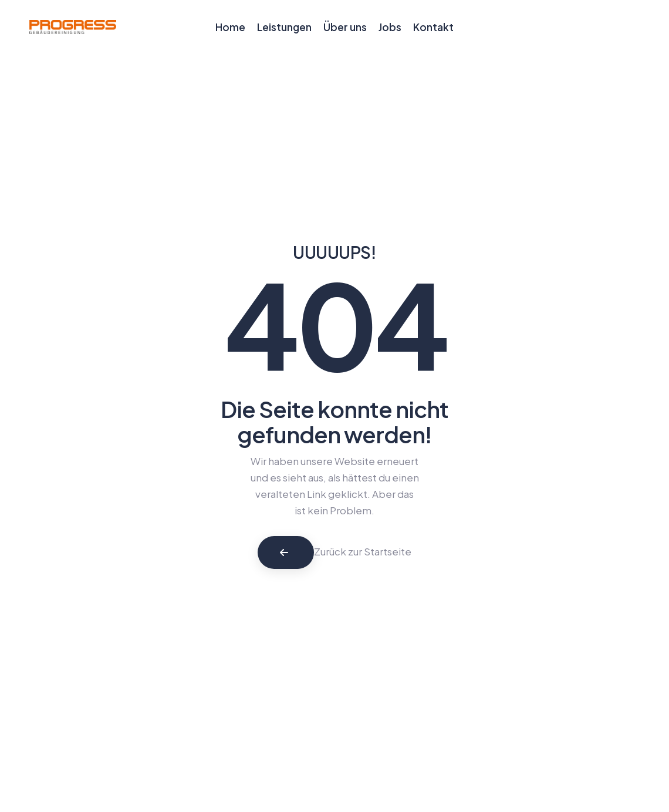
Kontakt (433, 27)
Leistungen (284, 27)
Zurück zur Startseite (363, 551)
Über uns (345, 27)
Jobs (390, 27)
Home (230, 27)
